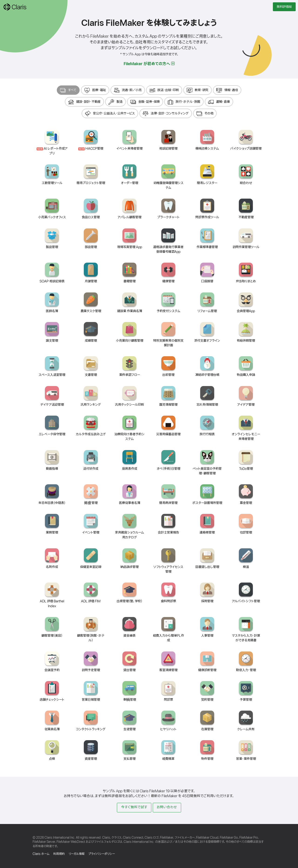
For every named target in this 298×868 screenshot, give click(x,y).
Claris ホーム (41, 854)
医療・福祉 (95, 90)
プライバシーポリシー (102, 854)
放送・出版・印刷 (164, 90)
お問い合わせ (167, 807)
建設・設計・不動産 (84, 102)
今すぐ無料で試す (134, 807)
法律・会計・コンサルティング (166, 114)
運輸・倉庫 (219, 102)
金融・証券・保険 (145, 102)
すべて (68, 90)
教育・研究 (198, 90)
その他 (205, 114)
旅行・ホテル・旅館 (184, 102)
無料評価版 (284, 7)
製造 (115, 102)
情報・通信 (227, 90)
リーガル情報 (77, 854)
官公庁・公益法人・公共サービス (110, 114)
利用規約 (59, 854)
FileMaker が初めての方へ (149, 64)
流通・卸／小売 (128, 90)
